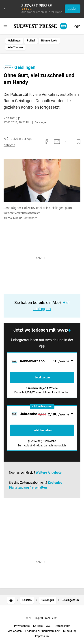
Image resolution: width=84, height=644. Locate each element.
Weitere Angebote (49, 473)
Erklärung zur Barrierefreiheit (42, 631)
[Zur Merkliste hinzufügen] (77, 142)
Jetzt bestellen (42, 430)
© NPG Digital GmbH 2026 (42, 618)
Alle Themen (15, 47)
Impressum (42, 636)
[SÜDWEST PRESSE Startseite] (41, 26)
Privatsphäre (22, 626)
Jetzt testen (42, 377)
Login (76, 26)
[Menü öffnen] (5, 27)
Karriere (38, 626)
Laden (73, 9)
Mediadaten (15, 631)
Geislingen (14, 41)
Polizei (31, 41)
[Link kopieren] (38, 142)
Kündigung (70, 631)
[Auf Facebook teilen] (46, 142)
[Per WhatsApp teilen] (66, 142)
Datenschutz (62, 626)
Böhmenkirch (49, 41)
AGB (49, 626)
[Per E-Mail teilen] (57, 142)
